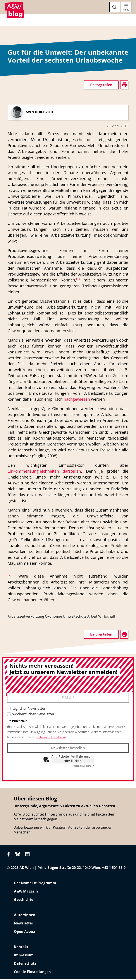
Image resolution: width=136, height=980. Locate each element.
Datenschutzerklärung (51, 738)
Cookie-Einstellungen (32, 972)
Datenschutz (25, 964)
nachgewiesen (77, 400)
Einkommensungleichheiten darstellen (44, 472)
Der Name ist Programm (35, 884)
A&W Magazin (26, 892)
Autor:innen (25, 915)
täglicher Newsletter (29, 709)
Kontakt (21, 947)
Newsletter (24, 924)
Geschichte (24, 900)
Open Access (25, 932)
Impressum (24, 956)
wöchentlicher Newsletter (34, 715)
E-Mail (68, 698)
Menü (126, 10)
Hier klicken (73, 761)
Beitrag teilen (101, 86)
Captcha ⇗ (84, 766)
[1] (10, 577)
